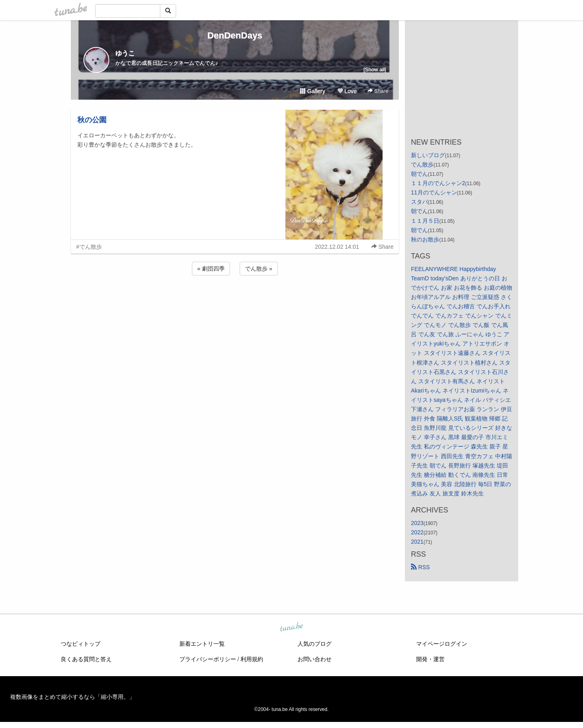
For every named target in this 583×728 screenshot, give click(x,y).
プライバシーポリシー (208, 659)
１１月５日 (425, 221)
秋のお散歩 (425, 239)
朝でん (419, 174)
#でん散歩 (89, 247)
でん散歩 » (259, 269)
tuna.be (291, 628)
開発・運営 (430, 659)
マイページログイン (442, 644)
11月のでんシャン (434, 192)
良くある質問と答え (86, 659)
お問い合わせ (315, 659)
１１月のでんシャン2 (438, 183)
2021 (417, 542)
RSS (420, 567)
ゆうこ (125, 53)
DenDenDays (235, 35)
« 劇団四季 (211, 269)
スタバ (419, 202)
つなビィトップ (81, 644)
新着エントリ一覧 (202, 644)
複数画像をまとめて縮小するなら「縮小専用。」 (72, 697)
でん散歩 (422, 164)
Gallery (313, 91)
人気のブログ (315, 644)
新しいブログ (428, 155)
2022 (417, 532)
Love (347, 91)
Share (378, 91)
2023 (417, 523)
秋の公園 (92, 120)
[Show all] (375, 69)
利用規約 (252, 659)
